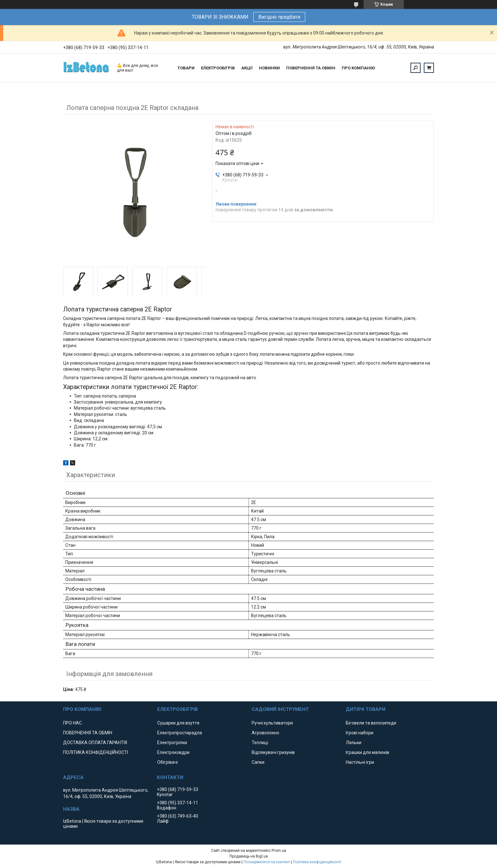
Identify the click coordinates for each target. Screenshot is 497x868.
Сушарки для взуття (178, 723)
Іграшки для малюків (368, 752)
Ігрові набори (360, 733)
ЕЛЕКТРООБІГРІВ (218, 68)
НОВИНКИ (269, 68)
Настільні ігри (360, 762)
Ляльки (354, 743)
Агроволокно (265, 733)
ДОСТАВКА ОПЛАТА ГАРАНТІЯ (95, 743)
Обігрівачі (168, 762)
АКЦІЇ (247, 68)
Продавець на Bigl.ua (249, 856)
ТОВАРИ (186, 68)
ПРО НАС (72, 723)
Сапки (258, 762)
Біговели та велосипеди (371, 723)
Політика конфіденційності (317, 862)
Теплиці (260, 743)
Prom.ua (279, 851)
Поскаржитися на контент (267, 862)
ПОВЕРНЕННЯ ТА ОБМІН (311, 68)
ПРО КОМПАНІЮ (358, 68)
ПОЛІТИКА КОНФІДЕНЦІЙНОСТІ (96, 752)
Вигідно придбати (279, 17)
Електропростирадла (180, 733)
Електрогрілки (172, 743)
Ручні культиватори (272, 723)
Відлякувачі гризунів (273, 752)
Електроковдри (173, 752)
